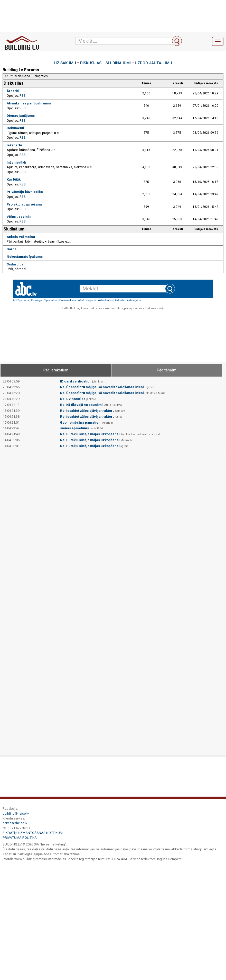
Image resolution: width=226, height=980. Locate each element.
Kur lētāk (14, 179)
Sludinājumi (15, 229)
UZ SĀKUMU (65, 63)
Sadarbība (15, 264)
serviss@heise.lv (15, 823)
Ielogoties (41, 76)
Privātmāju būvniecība (25, 192)
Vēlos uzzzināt (19, 217)
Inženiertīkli (16, 162)
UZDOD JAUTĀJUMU (153, 63)
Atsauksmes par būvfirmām (29, 103)
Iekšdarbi (14, 145)
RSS (23, 96)
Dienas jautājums (21, 116)
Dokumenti (15, 128)
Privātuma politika (20, 838)
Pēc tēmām (167, 370)
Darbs (12, 249)
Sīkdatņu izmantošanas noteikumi (33, 833)
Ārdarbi (13, 91)
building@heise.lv (16, 813)
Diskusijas (13, 83)
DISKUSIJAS (91, 63)
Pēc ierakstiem (56, 370)
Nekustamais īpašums (25, 257)
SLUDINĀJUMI (118, 63)
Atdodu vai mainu (21, 237)
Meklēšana (22, 76)
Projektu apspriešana (24, 204)
